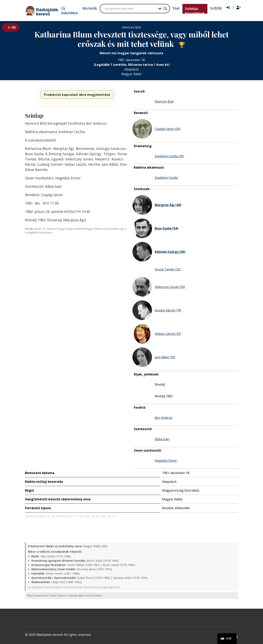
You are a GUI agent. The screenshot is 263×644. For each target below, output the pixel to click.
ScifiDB (216, 8)
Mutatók (90, 8)
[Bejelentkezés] (228, 8)
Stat (176, 8)
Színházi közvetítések (195, 11)
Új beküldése (70, 11)
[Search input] (130, 9)
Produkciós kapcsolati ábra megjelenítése (77, 95)
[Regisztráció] (239, 8)
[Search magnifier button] (165, 9)
